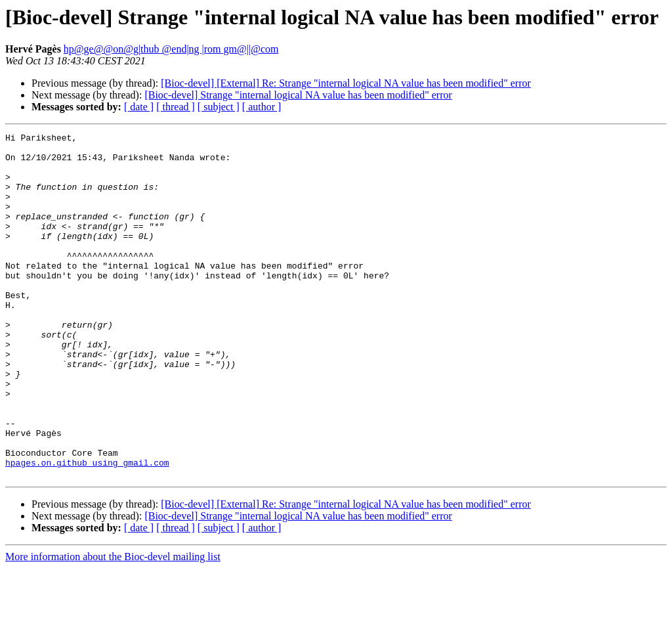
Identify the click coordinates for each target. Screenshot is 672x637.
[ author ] (262, 107)
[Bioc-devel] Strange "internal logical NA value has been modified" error (298, 95)
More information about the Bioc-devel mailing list (113, 626)
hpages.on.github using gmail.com (87, 529)
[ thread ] (176, 107)
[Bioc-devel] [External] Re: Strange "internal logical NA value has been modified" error (346, 83)
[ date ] (139, 107)
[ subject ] (219, 107)
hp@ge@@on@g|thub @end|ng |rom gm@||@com (171, 49)
